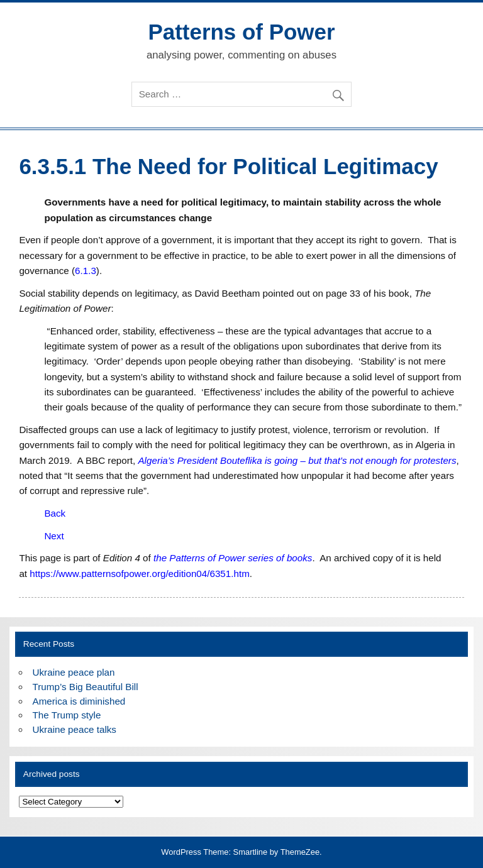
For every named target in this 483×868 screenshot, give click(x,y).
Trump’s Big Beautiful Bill (86, 687)
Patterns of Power (241, 32)
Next (54, 536)
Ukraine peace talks (75, 729)
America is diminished (79, 701)
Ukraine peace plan (74, 672)
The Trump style (67, 715)
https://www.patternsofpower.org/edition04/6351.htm (140, 574)
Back (55, 513)
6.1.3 (86, 271)
